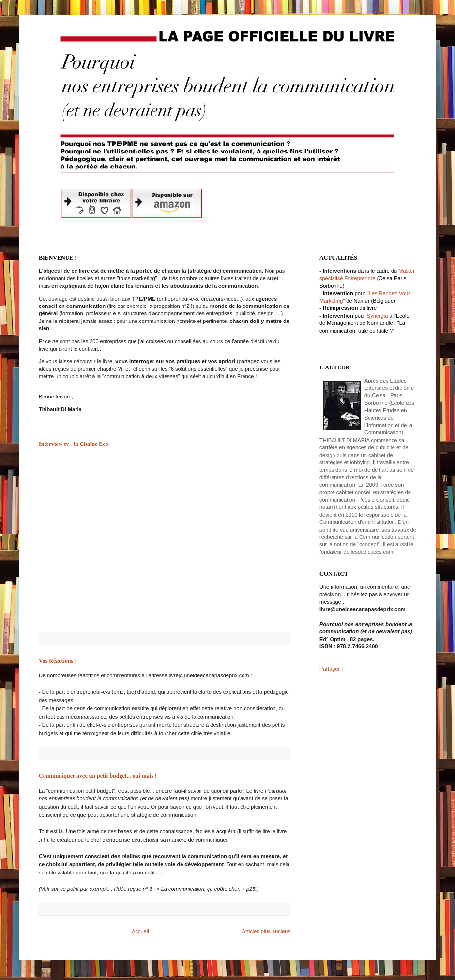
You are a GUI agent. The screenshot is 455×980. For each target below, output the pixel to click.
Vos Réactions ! (58, 661)
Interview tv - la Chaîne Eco (74, 444)
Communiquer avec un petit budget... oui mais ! (98, 776)
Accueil (140, 931)
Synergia (377, 316)
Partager (330, 669)
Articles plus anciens (266, 931)
